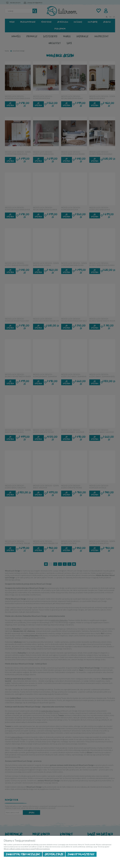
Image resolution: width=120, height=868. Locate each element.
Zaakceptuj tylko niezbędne (23, 854)
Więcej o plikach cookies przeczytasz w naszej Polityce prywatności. (27, 849)
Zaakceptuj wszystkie (81, 854)
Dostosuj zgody (54, 854)
